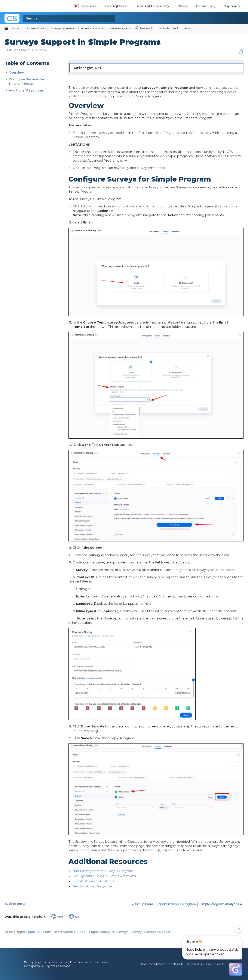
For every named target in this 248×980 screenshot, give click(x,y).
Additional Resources (27, 90)
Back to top (13, 904)
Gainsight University (153, 6)
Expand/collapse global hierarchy (9, 29)
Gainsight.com (117, 6)
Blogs (183, 6)
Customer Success (35, 28)
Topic (30, 932)
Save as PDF (241, 51)
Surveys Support (157, 932)
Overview (16, 72)
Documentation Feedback (161, 964)
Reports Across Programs (93, 886)
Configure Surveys (113, 932)
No (77, 917)
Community (206, 6)
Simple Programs (120, 28)
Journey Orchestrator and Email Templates (77, 28)
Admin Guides (74, 932)
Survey (136, 932)
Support (231, 6)
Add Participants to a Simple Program (103, 871)
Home (15, 28)
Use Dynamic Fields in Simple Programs (104, 876)
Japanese (85, 6)
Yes (60, 917)
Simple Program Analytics (93, 881)
